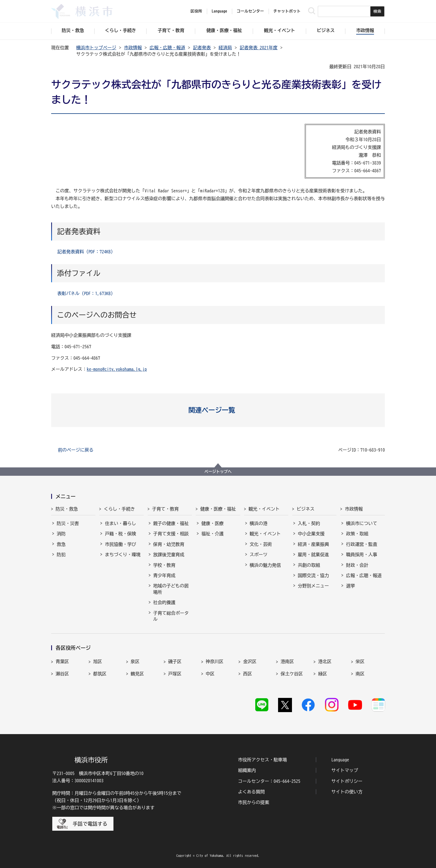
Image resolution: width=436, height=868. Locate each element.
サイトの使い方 (347, 792)
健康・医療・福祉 (218, 509)
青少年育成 (164, 575)
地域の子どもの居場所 (171, 589)
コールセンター (250, 11)
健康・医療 (212, 523)
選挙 (350, 586)
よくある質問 (251, 792)
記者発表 (202, 48)
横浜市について (361, 523)
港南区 (287, 661)
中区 (210, 674)
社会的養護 (164, 602)
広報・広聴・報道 (167, 48)
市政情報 (133, 48)
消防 (61, 534)
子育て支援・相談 (171, 534)
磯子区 (175, 661)
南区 (360, 674)
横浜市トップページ (96, 48)
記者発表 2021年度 (259, 48)
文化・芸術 (261, 544)
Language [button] (219, 11)
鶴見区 (137, 674)
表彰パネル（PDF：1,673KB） (86, 293)
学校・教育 (164, 565)
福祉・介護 (212, 534)
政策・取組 (357, 534)
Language (340, 760)
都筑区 (100, 674)
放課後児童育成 (169, 555)
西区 (247, 674)
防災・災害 (68, 523)
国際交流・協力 (313, 575)
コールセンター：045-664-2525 (269, 781)
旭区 (98, 661)
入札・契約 (309, 523)
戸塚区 (175, 674)
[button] (218, 410)
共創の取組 (309, 565)
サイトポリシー (347, 781)
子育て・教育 (165, 509)
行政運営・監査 (361, 544)
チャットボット (287, 11)
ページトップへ (218, 472)
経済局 (225, 48)
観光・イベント (264, 509)
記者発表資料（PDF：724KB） (86, 252)
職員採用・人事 (361, 555)
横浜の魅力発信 (265, 565)
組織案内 (247, 770)
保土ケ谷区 (292, 674)
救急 (61, 544)
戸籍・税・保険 (120, 534)
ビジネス (306, 509)
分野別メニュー (313, 586)
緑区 (323, 674)
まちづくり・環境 (123, 555)
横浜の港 (259, 523)
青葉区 (62, 661)
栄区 (360, 661)
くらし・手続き (119, 509)
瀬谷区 (62, 674)
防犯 (61, 555)
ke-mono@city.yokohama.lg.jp (117, 369)
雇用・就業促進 (313, 555)
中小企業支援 (311, 534)
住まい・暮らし (120, 523)
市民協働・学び (120, 544)
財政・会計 (357, 565)
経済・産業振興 (313, 544)
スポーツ (259, 555)
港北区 (325, 661)
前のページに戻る (76, 450)
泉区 (135, 661)
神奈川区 (215, 661)
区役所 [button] (196, 11)
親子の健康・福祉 (171, 523)
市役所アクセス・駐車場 (262, 760)
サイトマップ (345, 770)
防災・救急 (67, 509)
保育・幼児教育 (169, 544)
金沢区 (250, 661)
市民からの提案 (254, 802)
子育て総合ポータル (171, 616)
